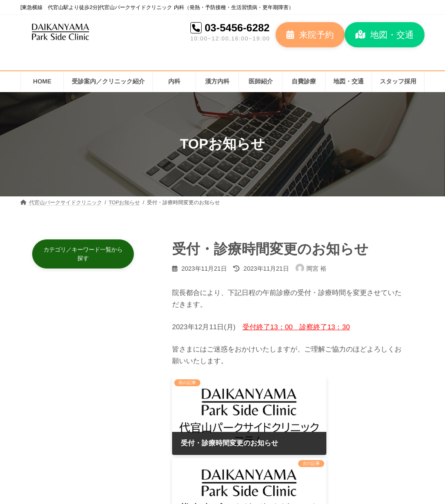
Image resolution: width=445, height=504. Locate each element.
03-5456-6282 (237, 28)
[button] (310, 35)
